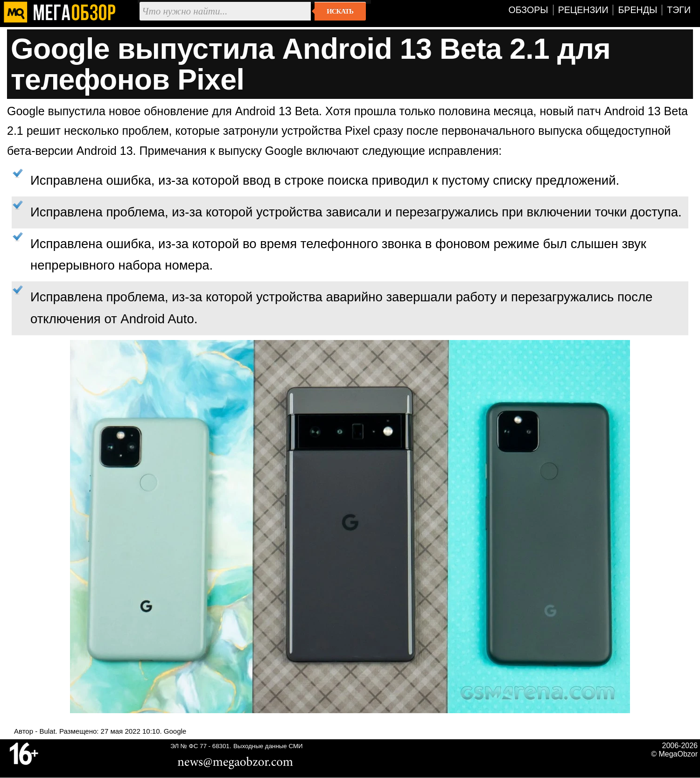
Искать (340, 11)
